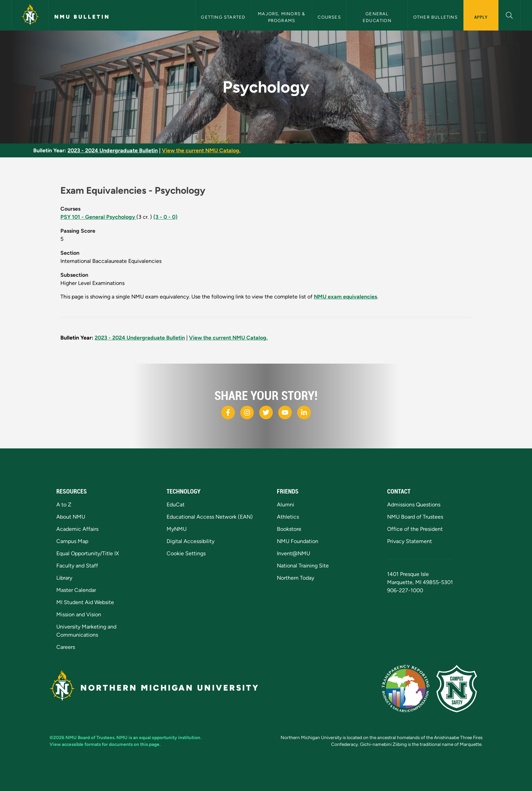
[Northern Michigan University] (30, 15)
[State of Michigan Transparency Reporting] (409, 688)
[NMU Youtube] (285, 412)
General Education (377, 17)
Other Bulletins (435, 17)
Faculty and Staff (77, 566)
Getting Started (223, 17)
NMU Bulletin (82, 17)
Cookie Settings (186, 553)
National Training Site (303, 566)
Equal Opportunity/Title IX (88, 553)
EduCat (176, 505)
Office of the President (415, 529)
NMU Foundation (298, 541)
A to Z (64, 505)
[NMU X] (266, 412)
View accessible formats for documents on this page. (105, 744)
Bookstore (289, 529)
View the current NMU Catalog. (201, 150)
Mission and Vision (79, 614)
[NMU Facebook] (228, 412)
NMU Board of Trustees (415, 517)
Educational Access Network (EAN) (210, 517)
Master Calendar (76, 590)
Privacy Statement (410, 541)
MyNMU (177, 529)
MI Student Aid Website (85, 602)
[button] (509, 14)
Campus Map (72, 541)
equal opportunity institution (170, 737)
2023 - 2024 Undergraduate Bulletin (113, 150)
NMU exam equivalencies (345, 297)
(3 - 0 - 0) (165, 217)
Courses (329, 17)
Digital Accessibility (191, 541)
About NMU (71, 517)
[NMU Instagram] (247, 412)
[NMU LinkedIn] (304, 412)
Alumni (286, 505)
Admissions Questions (414, 505)
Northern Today (296, 578)
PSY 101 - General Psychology (98, 217)
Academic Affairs (77, 529)
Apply (481, 17)
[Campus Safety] (459, 688)
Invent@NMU (293, 553)
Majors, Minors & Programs (282, 17)
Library (64, 578)
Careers (66, 647)
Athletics (288, 517)
